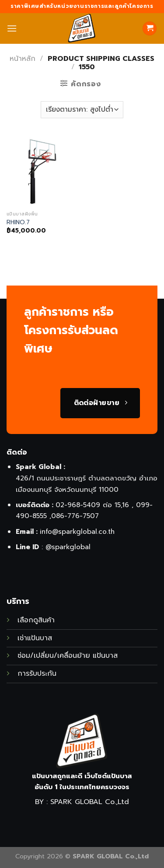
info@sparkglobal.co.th (77, 531)
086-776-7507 (75, 516)
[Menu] (12, 28)
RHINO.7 (18, 222)
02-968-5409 (78, 505)
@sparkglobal (68, 547)
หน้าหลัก (23, 59)
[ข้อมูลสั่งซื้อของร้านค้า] (82, 110)
